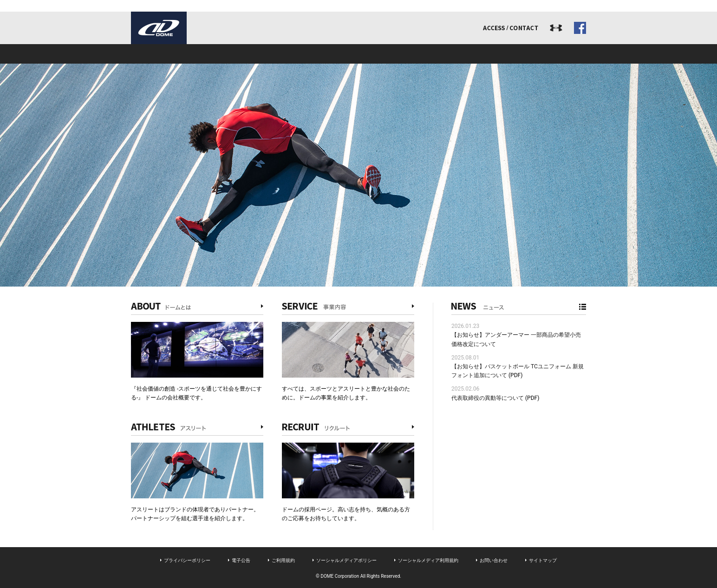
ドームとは (176, 54)
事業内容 (267, 54)
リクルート (450, 54)
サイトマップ (543, 560)
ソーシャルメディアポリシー (346, 560)
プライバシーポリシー (187, 560)
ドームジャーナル (541, 54)
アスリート (358, 54)
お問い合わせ (494, 560)
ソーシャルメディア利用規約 (428, 560)
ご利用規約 (283, 560)
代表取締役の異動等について (488, 398)
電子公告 (241, 560)
